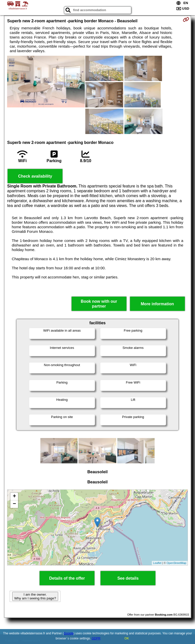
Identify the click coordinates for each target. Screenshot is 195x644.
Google (69, 633)
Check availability (35, 176)
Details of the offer (67, 578)
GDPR (96, 638)
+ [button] (14, 497)
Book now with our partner (99, 304)
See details (128, 578)
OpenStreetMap (176, 563)
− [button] (14, 504)
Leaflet (157, 563)
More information (157, 304)
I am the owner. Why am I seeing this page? (35, 596)
